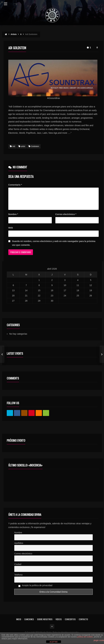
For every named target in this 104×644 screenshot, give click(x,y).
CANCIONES (29, 623)
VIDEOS (59, 623)
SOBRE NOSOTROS (45, 623)
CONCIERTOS (70, 623)
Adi (12, 146)
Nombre (13, 218)
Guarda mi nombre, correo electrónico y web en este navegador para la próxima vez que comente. (54, 247)
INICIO (19, 623)
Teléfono (18, 578)
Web (11, 231)
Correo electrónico (66, 218)
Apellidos (19, 547)
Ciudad (18, 568)
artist (22, 146)
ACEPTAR (54, 642)
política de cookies (85, 637)
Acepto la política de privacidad (35, 590)
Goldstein (34, 146)
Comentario (15, 185)
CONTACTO (83, 623)
